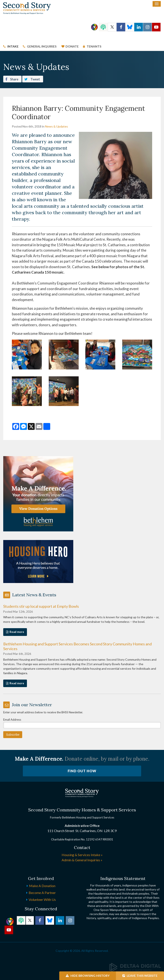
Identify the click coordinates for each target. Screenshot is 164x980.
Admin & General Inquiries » (82, 860)
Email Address (12, 720)
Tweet (32, 79)
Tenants (94, 46)
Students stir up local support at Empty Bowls (41, 606)
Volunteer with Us (42, 899)
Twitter (112, 27)
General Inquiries (42, 46)
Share (12, 79)
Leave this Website (140, 976)
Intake (13, 46)
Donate (72, 46)
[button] (27, 354)
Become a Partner (42, 893)
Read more (17, 632)
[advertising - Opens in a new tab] (38, 561)
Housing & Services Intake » (82, 855)
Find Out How (82, 771)
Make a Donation (42, 886)
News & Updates (56, 126)
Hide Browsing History (88, 976)
